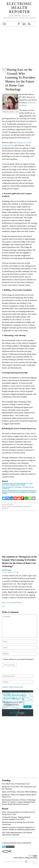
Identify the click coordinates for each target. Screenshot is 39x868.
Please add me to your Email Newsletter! (18, 659)
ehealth (5, 570)
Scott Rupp (9, 504)
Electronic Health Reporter (19, 8)
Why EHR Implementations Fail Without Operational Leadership (17, 834)
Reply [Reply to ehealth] (3, 606)
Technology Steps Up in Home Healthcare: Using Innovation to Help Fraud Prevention (17, 484)
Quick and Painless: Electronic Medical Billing (19, 792)
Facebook (19, 24)
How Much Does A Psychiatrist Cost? (16, 784)
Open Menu (4, 24)
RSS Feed (29, 24)
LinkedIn (24, 24)
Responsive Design (10, 861)
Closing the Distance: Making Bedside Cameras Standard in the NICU (16, 818)
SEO (21, 861)
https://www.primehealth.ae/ (12, 602)
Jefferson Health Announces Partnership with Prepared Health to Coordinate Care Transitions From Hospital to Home (19, 492)
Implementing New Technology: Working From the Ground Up (18, 488)
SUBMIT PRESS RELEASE (13, 687)
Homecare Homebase (15, 506)
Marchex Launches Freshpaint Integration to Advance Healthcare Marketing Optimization (19, 828)
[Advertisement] (19, 48)
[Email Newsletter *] (18, 676)
